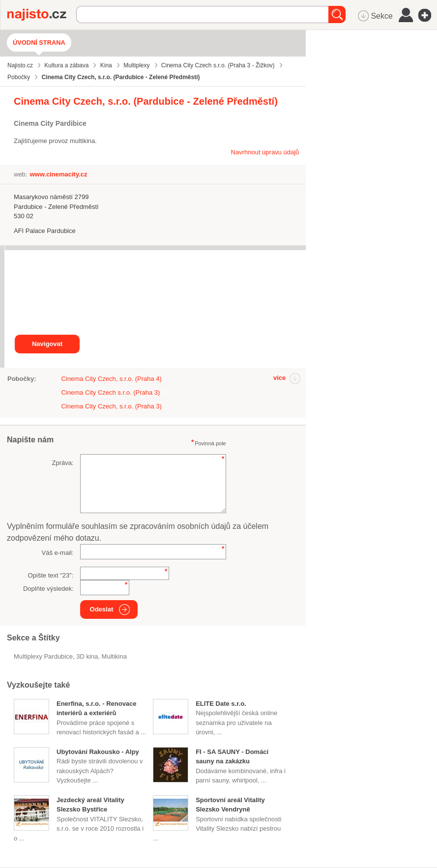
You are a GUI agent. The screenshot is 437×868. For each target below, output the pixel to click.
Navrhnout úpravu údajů (265, 152)
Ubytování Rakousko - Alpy (98, 752)
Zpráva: (62, 463)
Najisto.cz (42, 15)
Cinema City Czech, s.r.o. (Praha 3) (111, 406)
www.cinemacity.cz (58, 174)
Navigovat (47, 344)
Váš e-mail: (58, 553)
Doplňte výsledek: (48, 589)
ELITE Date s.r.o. (221, 704)
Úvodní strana (39, 43)
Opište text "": (50, 575)
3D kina (87, 656)
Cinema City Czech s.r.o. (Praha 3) (110, 392)
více (279, 378)
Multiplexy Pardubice (43, 656)
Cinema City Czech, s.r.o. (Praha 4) (111, 379)
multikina (114, 656)
